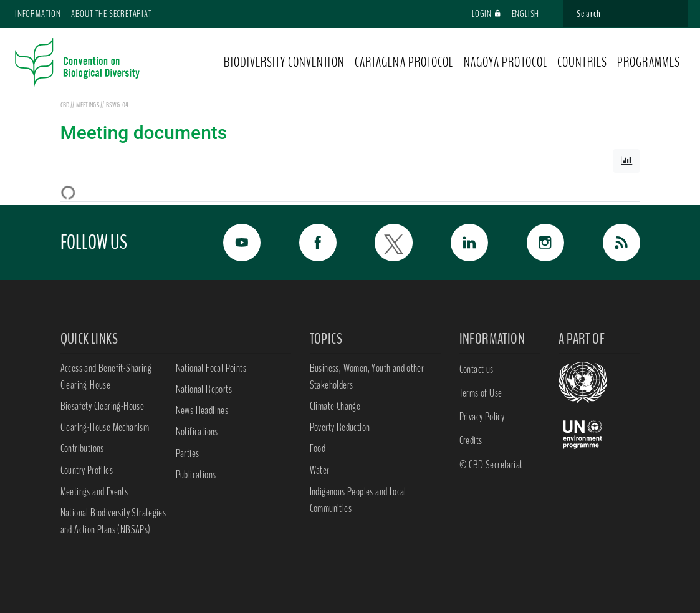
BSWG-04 (117, 105)
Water (320, 470)
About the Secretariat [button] (112, 14)
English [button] (531, 14)
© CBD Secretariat (491, 465)
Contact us (477, 369)
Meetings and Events (94, 491)
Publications (196, 475)
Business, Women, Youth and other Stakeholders (367, 376)
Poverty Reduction (340, 427)
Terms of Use (481, 393)
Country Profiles (87, 470)
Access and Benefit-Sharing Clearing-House (106, 376)
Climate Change (335, 406)
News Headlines (202, 410)
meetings (88, 105)
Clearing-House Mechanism (105, 427)
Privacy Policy (482, 417)
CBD (65, 105)
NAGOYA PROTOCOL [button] (506, 62)
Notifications (197, 432)
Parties (188, 453)
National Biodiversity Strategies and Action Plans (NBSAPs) (113, 521)
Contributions (82, 448)
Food (318, 448)
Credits (471, 440)
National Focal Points (211, 368)
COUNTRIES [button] (582, 62)
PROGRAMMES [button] (649, 62)
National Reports (204, 389)
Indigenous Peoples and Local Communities (358, 500)
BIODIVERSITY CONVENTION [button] (284, 62)
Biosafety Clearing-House (103, 406)
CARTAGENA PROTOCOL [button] (404, 62)
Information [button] (38, 14)
